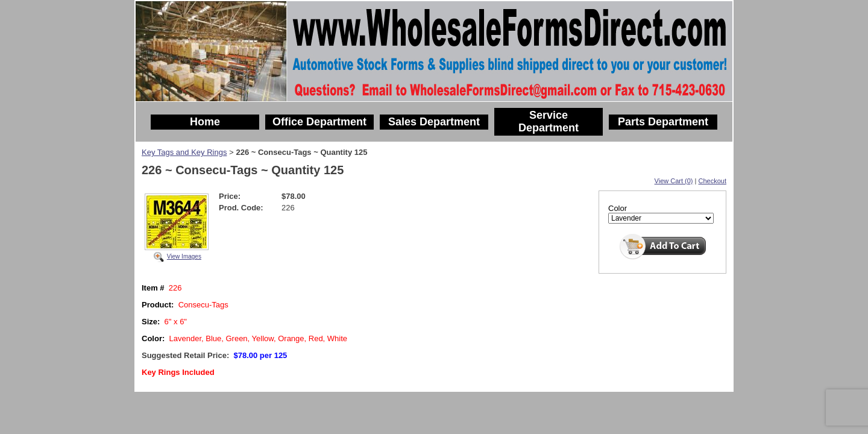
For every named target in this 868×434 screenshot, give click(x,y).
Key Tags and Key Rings (184, 152)
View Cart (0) (674, 181)
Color (618, 208)
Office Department (319, 122)
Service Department (549, 121)
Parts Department (663, 122)
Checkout (712, 181)
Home (205, 122)
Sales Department (434, 122)
